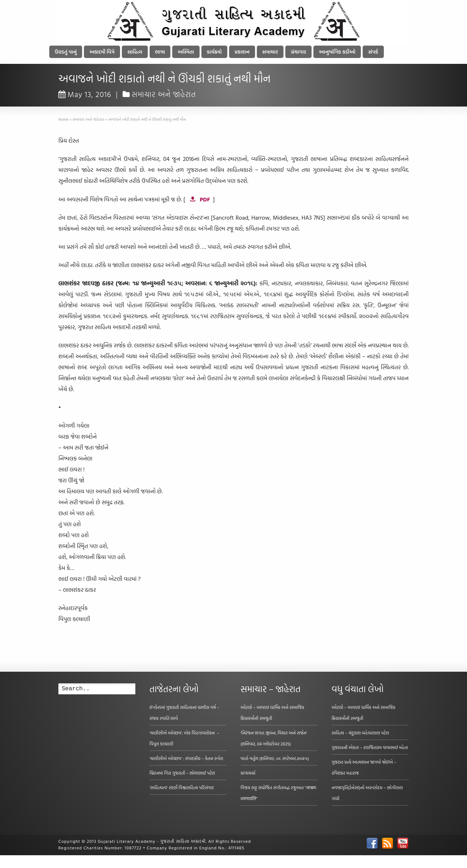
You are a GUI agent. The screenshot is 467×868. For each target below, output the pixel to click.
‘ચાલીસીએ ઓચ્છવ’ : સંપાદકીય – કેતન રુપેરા (186, 758)
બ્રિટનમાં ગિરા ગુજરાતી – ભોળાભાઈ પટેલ (182, 773)
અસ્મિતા (186, 52)
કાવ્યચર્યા (248, 773)
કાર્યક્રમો (214, 52)
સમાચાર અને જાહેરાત (164, 94)
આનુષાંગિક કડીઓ (337, 52)
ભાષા (160, 52)
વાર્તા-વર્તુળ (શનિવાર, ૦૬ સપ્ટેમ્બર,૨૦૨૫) (275, 758)
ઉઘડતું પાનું (66, 52)
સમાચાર (270, 52)
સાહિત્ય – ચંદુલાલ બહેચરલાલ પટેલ (360, 733)
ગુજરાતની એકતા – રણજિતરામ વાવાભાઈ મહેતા (370, 747)
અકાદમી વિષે (102, 52)
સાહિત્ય (135, 52)
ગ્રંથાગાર (298, 52)
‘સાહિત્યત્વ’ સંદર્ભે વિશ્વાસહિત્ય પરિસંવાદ (182, 787)
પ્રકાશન (242, 52)
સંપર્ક (373, 52)
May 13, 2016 (85, 94)
